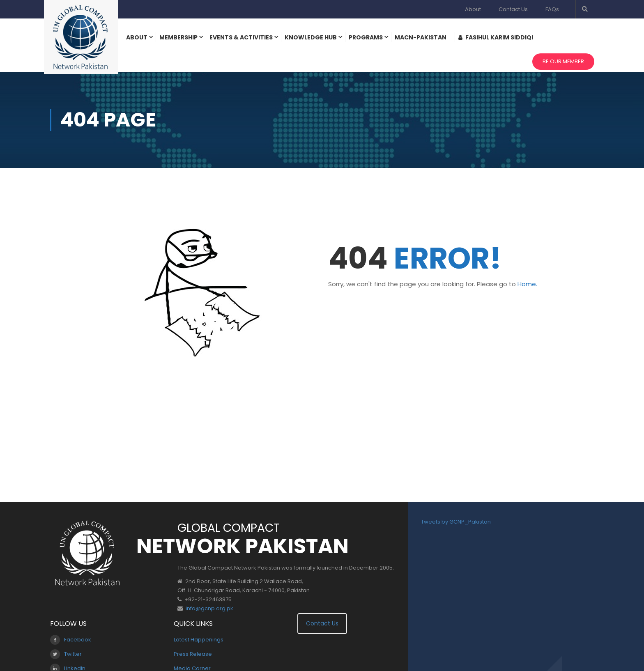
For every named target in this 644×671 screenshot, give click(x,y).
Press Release (193, 654)
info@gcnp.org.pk (209, 608)
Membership (178, 37)
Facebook (71, 640)
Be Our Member (563, 61)
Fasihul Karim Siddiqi (496, 37)
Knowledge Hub (311, 37)
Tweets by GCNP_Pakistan (456, 522)
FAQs (552, 9)
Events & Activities (241, 37)
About (473, 9)
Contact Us (513, 9)
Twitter (66, 654)
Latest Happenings (199, 640)
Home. (527, 284)
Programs (366, 37)
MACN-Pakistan (421, 37)
